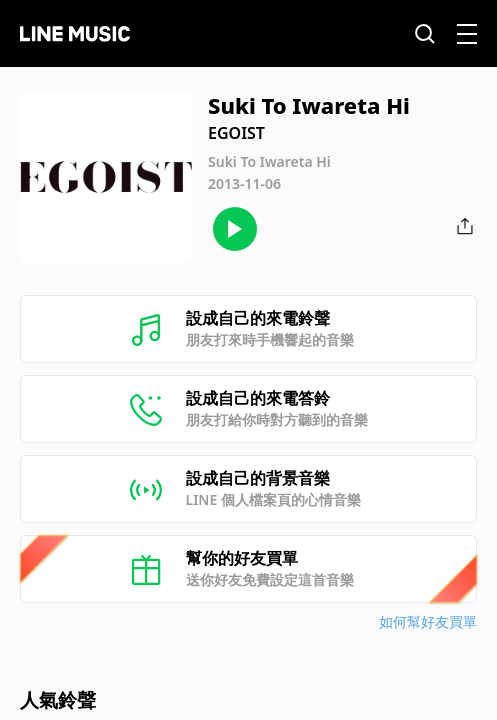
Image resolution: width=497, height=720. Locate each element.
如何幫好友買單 (428, 621)
